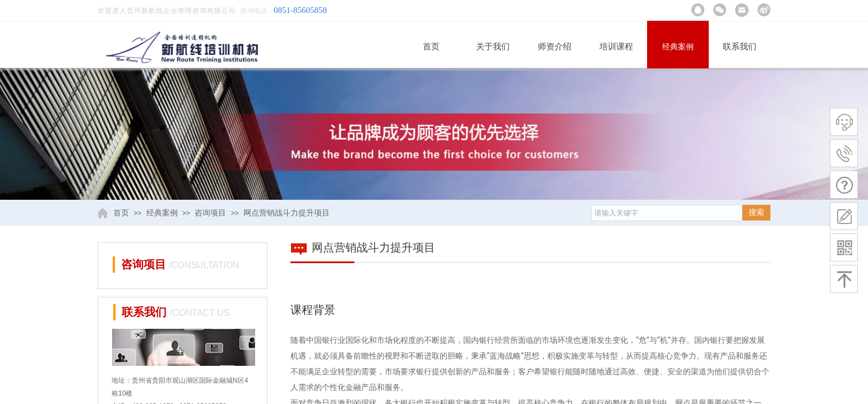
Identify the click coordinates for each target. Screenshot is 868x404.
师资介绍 (555, 47)
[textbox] (667, 213)
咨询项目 (210, 213)
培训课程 (616, 47)
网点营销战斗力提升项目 (287, 213)
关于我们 (493, 47)
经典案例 (678, 47)
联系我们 (740, 47)
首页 (431, 47)
